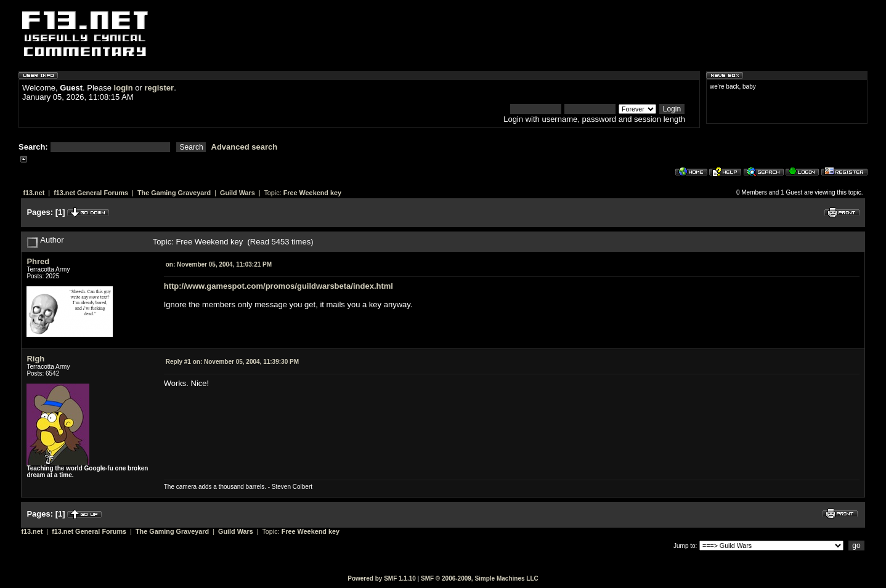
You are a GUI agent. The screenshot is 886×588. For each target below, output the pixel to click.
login (124, 88)
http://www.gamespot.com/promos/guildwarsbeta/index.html (278, 286)
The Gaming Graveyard (174, 193)
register (159, 88)
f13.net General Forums (91, 193)
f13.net (34, 193)
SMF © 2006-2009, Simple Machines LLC (480, 578)
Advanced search (245, 147)
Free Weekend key (312, 193)
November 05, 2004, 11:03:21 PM (219, 264)
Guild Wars (238, 193)
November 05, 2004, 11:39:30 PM (232, 362)
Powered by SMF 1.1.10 (382, 578)
